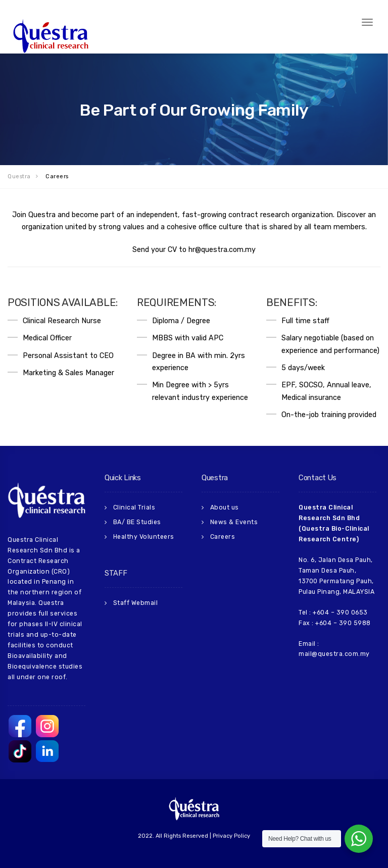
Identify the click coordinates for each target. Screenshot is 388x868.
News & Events (234, 522)
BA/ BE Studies (137, 522)
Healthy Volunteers (144, 537)
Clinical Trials (134, 507)
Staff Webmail (136, 603)
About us (225, 507)
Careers (223, 537)
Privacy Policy (231, 836)
